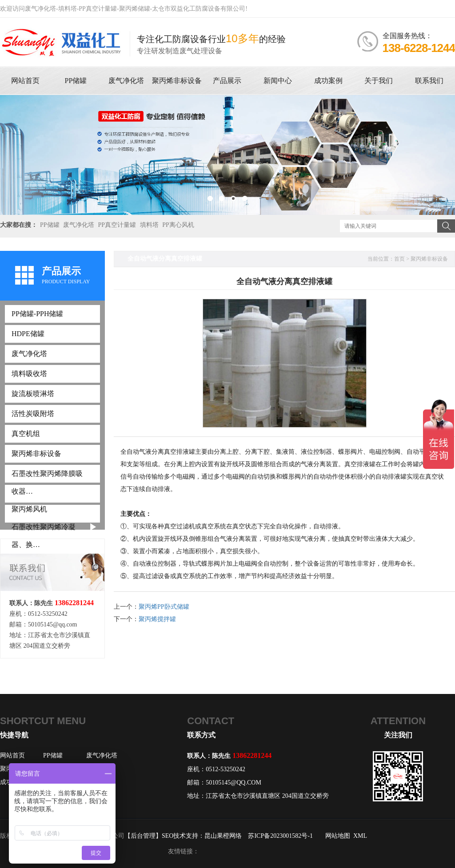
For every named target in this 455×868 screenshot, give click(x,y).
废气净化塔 (79, 225)
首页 (399, 259)
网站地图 (338, 836)
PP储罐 (50, 225)
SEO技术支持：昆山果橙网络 (202, 836)
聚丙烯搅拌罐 (157, 619)
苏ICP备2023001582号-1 (280, 836)
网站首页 (12, 755)
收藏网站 (326, 9)
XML (360, 836)
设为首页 (361, 9)
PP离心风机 (178, 225)
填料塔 (149, 225)
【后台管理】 (143, 836)
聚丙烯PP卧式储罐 (164, 607)
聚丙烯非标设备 (429, 259)
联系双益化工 (419, 9)
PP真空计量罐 (117, 225)
